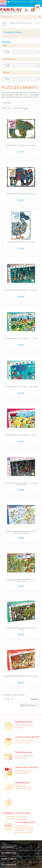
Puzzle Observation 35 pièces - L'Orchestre (21, 290)
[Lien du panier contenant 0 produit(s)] (33, 10)
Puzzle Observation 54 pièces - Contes (21, 435)
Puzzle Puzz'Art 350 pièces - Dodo (21, 242)
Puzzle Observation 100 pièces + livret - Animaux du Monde (21, 532)
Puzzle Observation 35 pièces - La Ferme (21, 338)
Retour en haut (29, 706)
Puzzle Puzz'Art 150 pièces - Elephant (21, 194)
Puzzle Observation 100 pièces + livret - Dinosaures (21, 581)
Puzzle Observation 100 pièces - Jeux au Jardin (21, 629)
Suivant (35, 699)
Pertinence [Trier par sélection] (21, 103)
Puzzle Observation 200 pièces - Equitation (21, 676)
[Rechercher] (21, 17)
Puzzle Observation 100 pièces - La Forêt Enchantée (21, 484)
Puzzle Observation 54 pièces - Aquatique (21, 387)
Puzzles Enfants (13, 32)
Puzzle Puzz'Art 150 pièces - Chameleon (21, 145)
